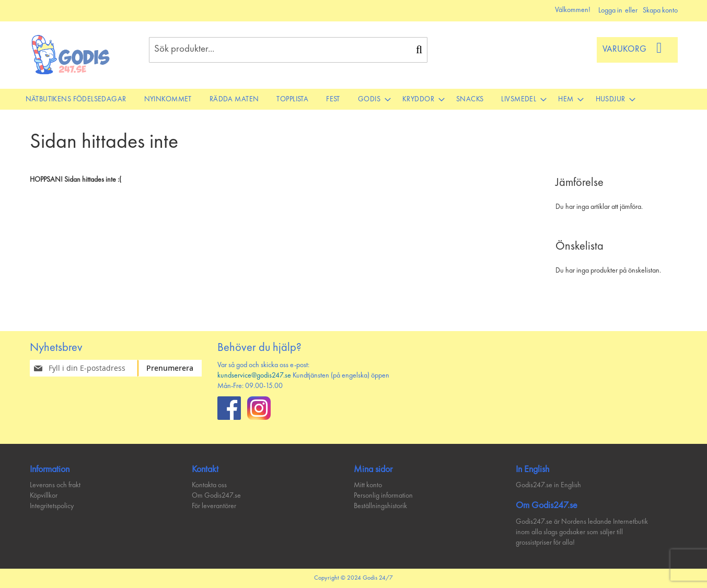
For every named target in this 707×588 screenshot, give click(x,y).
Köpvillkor (44, 496)
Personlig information (383, 496)
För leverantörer (214, 506)
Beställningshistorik (380, 506)
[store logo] (71, 55)
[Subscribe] (176, 368)
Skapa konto (660, 10)
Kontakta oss (209, 485)
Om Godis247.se (216, 496)
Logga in (610, 10)
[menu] (354, 99)
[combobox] (288, 50)
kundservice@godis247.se (254, 375)
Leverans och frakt (55, 485)
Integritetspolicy (52, 506)
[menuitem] (76, 99)
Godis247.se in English (548, 485)
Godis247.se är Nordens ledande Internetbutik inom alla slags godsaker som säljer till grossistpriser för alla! (582, 532)
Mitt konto (368, 485)
